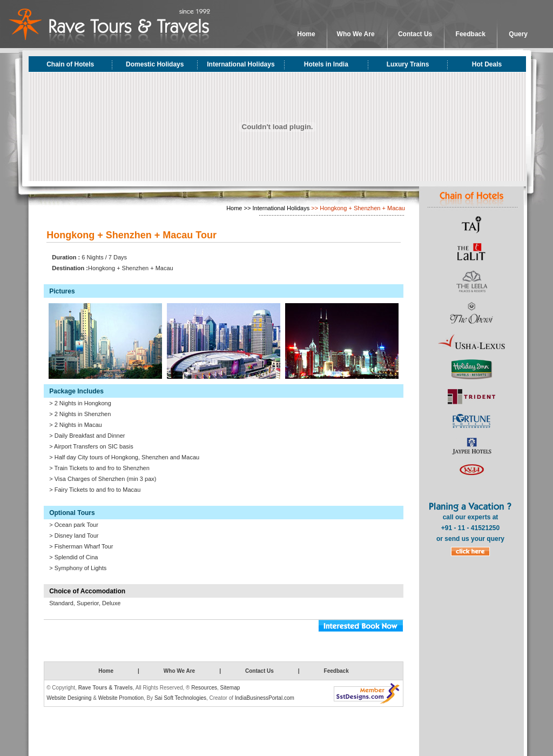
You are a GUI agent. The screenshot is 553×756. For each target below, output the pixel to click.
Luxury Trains (408, 64)
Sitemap (230, 688)
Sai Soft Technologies (180, 698)
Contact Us (415, 34)
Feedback (471, 34)
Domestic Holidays (155, 64)
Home (306, 34)
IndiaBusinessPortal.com (265, 698)
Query (518, 34)
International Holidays (241, 64)
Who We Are (356, 34)
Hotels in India (326, 64)
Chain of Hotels (70, 64)
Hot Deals (487, 64)
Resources (204, 688)
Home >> (238, 208)
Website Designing (69, 698)
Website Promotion (121, 698)
